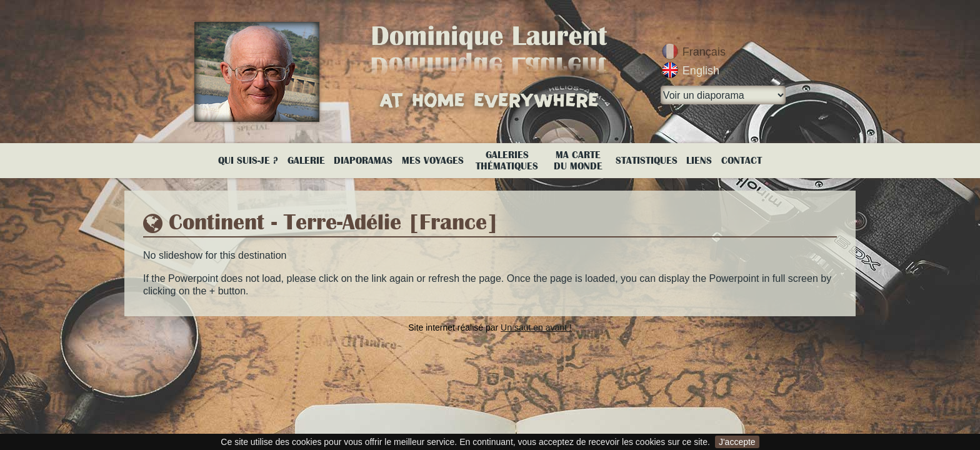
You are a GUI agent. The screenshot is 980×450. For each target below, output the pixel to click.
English (701, 71)
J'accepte (737, 442)
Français (704, 52)
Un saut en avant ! (536, 327)
